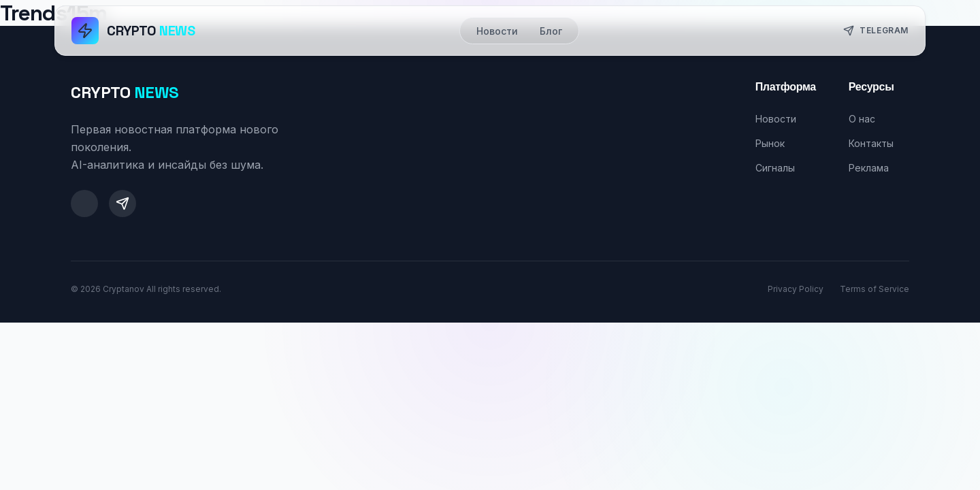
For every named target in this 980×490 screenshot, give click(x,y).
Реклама (869, 168)
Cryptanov (124, 289)
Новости (497, 31)
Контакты (871, 143)
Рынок (770, 143)
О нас (862, 119)
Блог (551, 31)
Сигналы (775, 168)
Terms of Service (875, 289)
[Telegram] (122, 203)
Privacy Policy (796, 289)
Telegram (876, 31)
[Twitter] (84, 203)
